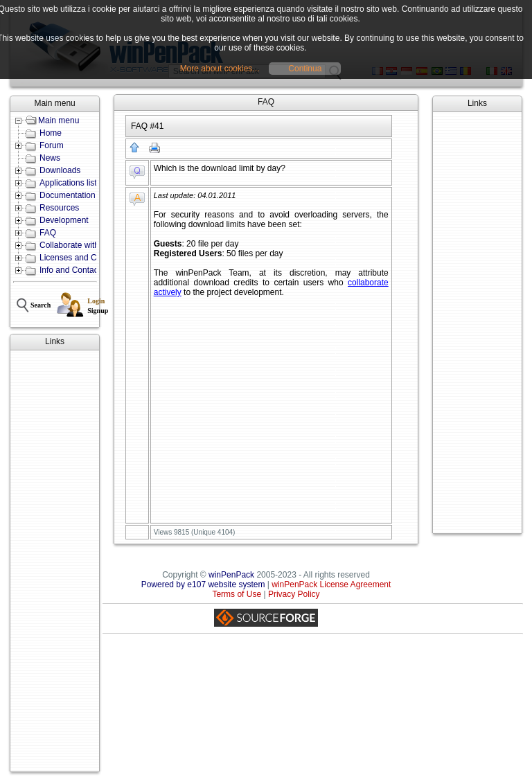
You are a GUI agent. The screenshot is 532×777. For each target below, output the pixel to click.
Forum (52, 145)
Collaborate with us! (76, 245)
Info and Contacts (72, 270)
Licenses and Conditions (85, 258)
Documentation (68, 195)
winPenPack (231, 575)
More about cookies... (220, 69)
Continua (305, 69)
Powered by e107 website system (203, 584)
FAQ (48, 233)
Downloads (60, 170)
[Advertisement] (55, 561)
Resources (59, 208)
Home (51, 133)
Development (64, 220)
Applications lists (70, 183)
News (50, 158)
